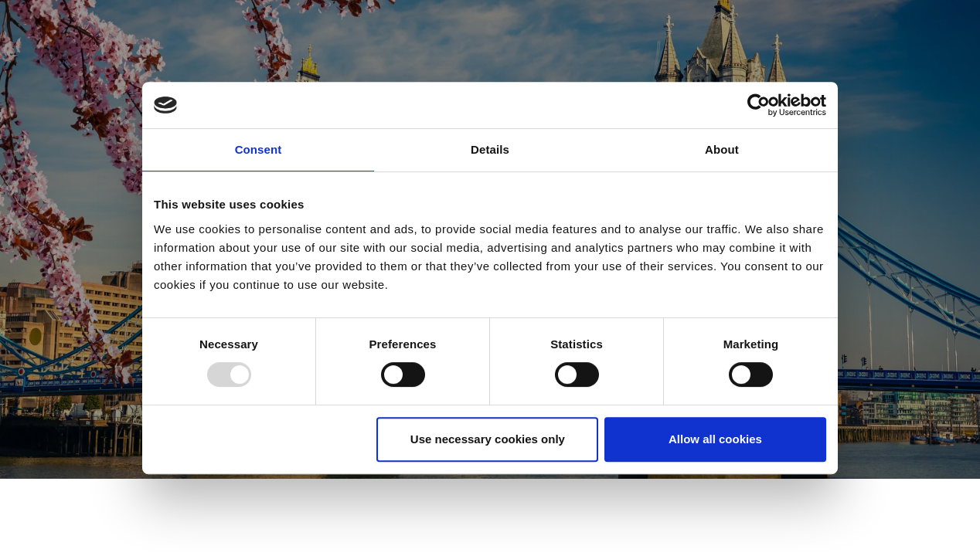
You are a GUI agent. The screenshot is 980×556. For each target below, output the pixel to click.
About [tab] (722, 149)
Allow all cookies (715, 439)
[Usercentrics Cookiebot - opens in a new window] (759, 105)
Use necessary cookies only (488, 439)
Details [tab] (490, 149)
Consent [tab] (259, 149)
